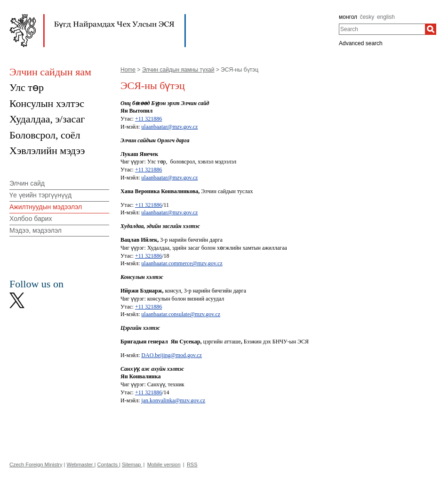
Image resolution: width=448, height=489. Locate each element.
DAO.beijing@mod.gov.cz (172, 355)
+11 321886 (148, 119)
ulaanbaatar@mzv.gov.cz (169, 127)
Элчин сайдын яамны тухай (178, 70)
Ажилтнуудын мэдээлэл (46, 207)
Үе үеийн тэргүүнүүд (40, 195)
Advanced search (361, 43)
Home (128, 70)
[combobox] (382, 29)
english (386, 17)
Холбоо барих (31, 219)
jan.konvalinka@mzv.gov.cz (173, 400)
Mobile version (164, 465)
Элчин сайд (27, 183)
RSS (192, 465)
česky (367, 17)
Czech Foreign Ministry (36, 465)
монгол (348, 17)
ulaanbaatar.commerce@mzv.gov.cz (182, 263)
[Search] (431, 29)
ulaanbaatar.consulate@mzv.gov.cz (181, 314)
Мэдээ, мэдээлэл (36, 230)
